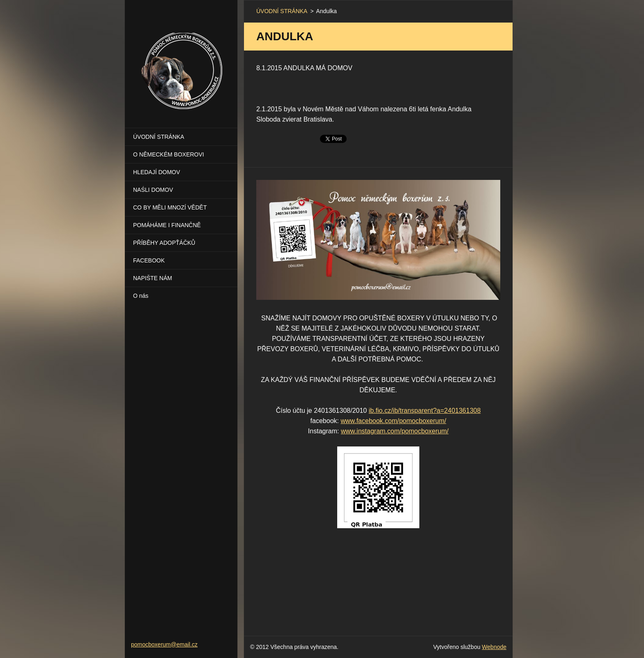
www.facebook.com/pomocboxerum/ (393, 421)
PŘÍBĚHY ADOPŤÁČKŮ (164, 243)
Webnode (494, 647)
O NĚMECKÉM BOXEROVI (169, 154)
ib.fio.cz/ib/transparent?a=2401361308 (425, 411)
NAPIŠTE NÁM (153, 278)
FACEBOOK (149, 260)
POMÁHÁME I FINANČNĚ (167, 225)
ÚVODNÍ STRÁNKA (159, 137)
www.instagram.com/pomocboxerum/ (395, 431)
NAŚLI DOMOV (153, 190)
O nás (141, 296)
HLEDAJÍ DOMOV (156, 172)
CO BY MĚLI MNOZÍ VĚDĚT (170, 207)
